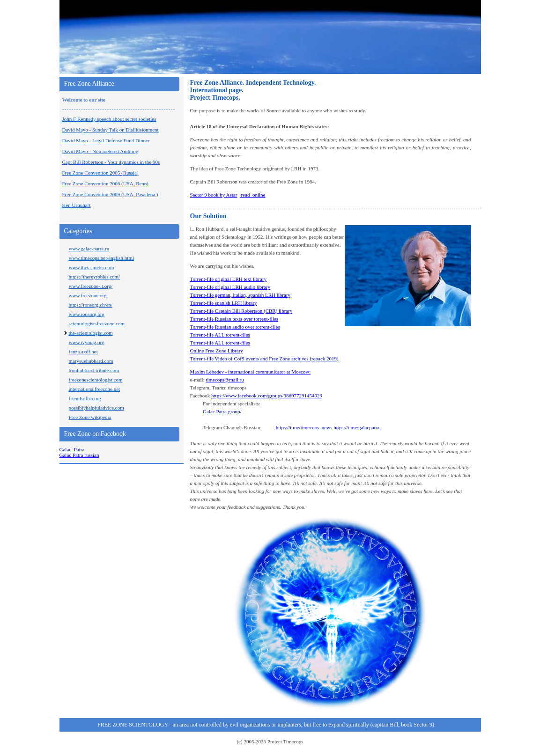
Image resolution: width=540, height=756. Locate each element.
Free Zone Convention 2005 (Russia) (100, 173)
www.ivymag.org (87, 342)
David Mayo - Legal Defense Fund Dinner (106, 140)
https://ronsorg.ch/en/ (91, 305)
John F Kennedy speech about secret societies (109, 119)
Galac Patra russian (79, 455)
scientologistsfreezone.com (97, 323)
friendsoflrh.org (85, 398)
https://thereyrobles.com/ (95, 277)
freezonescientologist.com (96, 380)
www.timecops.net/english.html (102, 258)
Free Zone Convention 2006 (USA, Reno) (106, 183)
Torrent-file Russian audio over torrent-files (235, 327)
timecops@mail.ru (225, 380)
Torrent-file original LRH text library (229, 279)
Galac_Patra (72, 449)
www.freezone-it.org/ (91, 286)
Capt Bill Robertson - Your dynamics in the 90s (111, 162)
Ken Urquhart (77, 205)
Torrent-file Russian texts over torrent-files (234, 319)
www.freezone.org (88, 295)
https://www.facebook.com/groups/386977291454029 (267, 396)
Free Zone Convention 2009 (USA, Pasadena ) (110, 194)
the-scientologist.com (91, 333)
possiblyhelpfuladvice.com (96, 408)
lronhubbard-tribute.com (94, 370)
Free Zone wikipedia (90, 417)
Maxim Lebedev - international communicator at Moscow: (251, 372)
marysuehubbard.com (91, 361)
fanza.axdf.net (83, 352)
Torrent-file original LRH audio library (230, 287)
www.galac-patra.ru (89, 249)
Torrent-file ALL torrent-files (220, 335)
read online (253, 195)
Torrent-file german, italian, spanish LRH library (240, 295)
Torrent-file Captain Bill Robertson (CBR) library (241, 311)
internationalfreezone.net (95, 389)
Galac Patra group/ (222, 411)
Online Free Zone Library (217, 351)
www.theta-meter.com (92, 267)
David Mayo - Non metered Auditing (100, 151)
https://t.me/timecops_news (304, 427)
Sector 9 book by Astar (214, 195)
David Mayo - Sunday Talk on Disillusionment (111, 130)
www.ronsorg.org (87, 314)
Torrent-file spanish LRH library (224, 303)
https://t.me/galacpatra (356, 427)
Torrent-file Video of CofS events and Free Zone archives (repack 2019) (264, 359)
